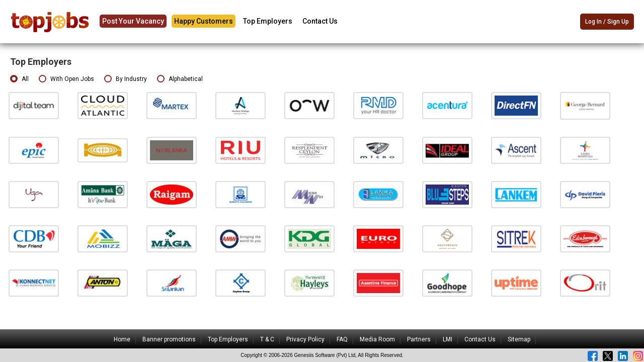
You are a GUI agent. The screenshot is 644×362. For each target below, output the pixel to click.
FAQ (342, 339)
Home (122, 339)
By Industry (126, 79)
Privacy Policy (305, 339)
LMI (448, 339)
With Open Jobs (66, 79)
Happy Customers (204, 21)
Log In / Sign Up (607, 22)
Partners (419, 339)
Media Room (377, 339)
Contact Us (320, 21)
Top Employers (268, 21)
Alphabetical (180, 79)
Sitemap (519, 339)
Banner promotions (169, 339)
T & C (267, 339)
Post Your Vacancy (133, 21)
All (19, 79)
